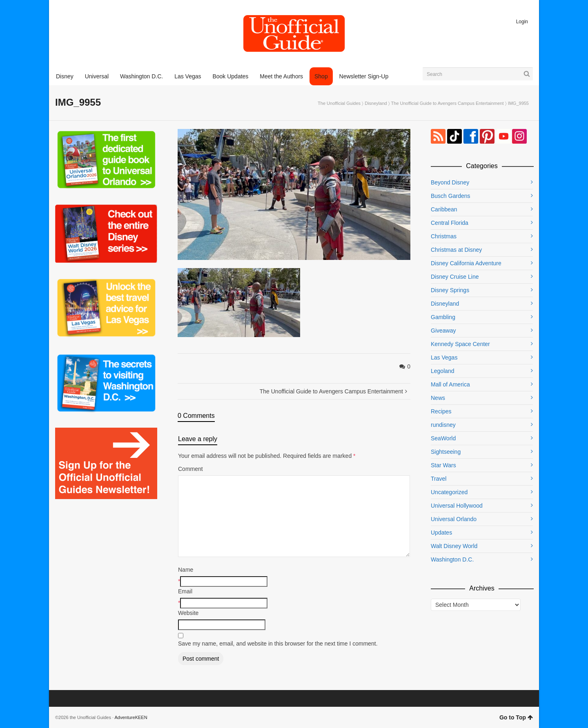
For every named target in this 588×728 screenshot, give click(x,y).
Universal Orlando (454, 519)
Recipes (441, 411)
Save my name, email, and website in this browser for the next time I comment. (278, 644)
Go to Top (516, 717)
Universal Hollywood (457, 506)
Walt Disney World (454, 546)
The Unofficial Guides (339, 103)
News (438, 398)
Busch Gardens (451, 196)
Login (522, 22)
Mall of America (450, 384)
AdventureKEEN (131, 717)
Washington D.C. (452, 559)
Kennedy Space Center (460, 344)
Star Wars (443, 465)
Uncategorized (449, 492)
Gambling (443, 317)
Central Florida (450, 223)
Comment (190, 469)
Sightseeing (446, 452)
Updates (441, 533)
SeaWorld (443, 438)
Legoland (443, 371)
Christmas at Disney (456, 250)
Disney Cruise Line (455, 277)
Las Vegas (444, 357)
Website (188, 613)
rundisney (443, 425)
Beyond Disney (450, 182)
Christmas (444, 236)
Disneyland (376, 103)
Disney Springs (450, 290)
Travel (439, 479)
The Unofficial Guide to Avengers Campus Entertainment (448, 103)
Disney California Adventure (466, 263)
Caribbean (444, 209)
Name (186, 570)
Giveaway (443, 331)
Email (185, 591)
